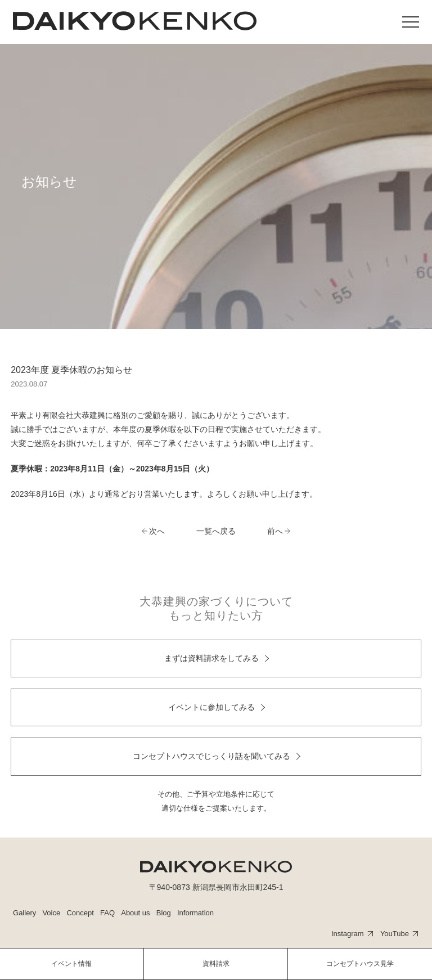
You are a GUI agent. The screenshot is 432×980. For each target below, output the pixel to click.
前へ (275, 531)
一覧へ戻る (216, 531)
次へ (157, 531)
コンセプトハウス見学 (360, 964)
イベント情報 (71, 964)
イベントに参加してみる (211, 707)
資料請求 (216, 964)
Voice (51, 913)
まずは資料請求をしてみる (211, 658)
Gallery (24, 913)
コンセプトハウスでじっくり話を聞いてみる (211, 756)
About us (135, 913)
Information (195, 913)
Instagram (348, 934)
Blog (164, 913)
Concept (80, 913)
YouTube (395, 934)
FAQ (107, 913)
